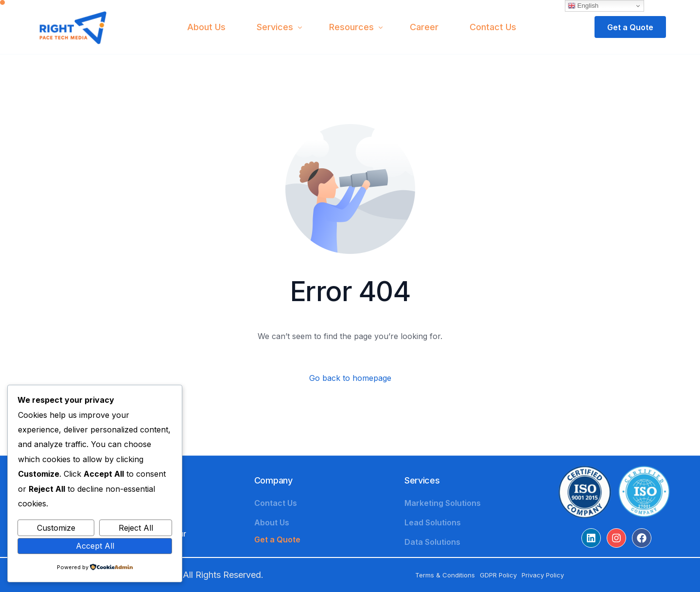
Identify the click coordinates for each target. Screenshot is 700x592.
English (583, 6)
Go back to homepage (350, 378)
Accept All (95, 546)
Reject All (136, 528)
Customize (56, 528)
